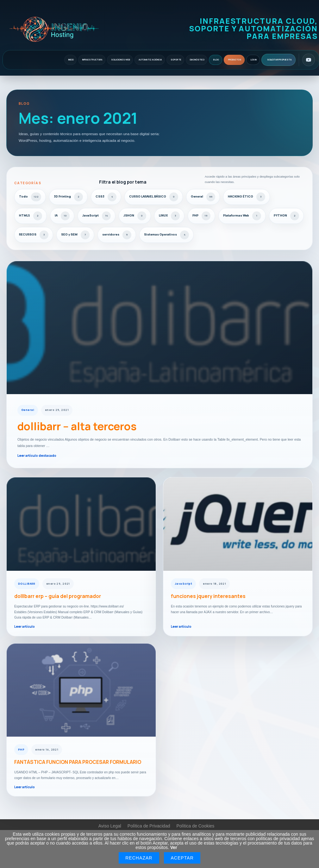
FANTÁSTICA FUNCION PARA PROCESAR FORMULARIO (78, 762)
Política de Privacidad (149, 826)
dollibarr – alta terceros (77, 426)
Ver (174, 847)
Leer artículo (25, 626)
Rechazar (139, 858)
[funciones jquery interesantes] (238, 524)
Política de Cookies (195, 826)
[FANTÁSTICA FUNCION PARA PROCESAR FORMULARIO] (81, 690)
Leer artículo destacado (37, 456)
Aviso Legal (110, 826)
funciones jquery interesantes (208, 596)
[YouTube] (309, 60)
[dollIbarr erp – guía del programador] (81, 524)
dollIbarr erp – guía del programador (58, 596)
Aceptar (182, 858)
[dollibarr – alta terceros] (159, 328)
